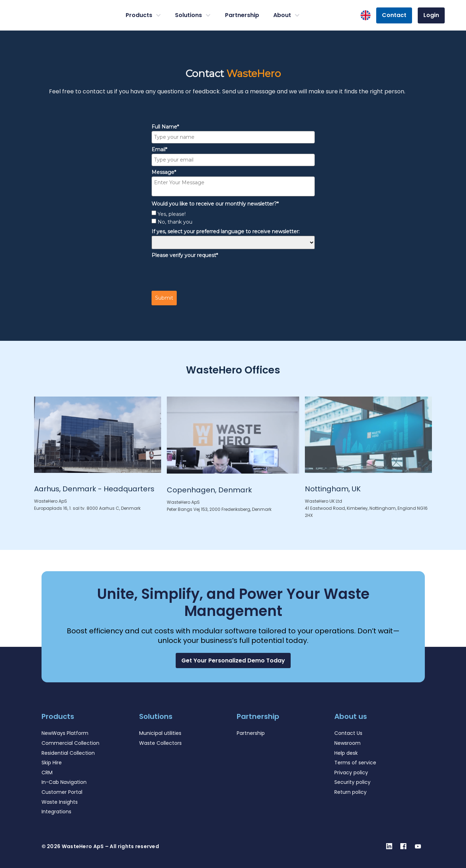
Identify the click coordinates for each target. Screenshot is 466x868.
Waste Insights (60, 802)
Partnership (242, 15)
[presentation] (205, 273)
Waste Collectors (160, 743)
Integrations (56, 812)
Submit (164, 298)
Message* (164, 172)
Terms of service (355, 763)
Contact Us (348, 733)
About (286, 15)
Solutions (193, 15)
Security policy (352, 782)
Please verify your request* (185, 255)
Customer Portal (62, 792)
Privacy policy (351, 773)
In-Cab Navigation (64, 782)
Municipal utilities (160, 733)
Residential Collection (68, 753)
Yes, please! (172, 214)
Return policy (350, 792)
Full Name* (165, 127)
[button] (233, 660)
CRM (47, 773)
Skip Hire (52, 763)
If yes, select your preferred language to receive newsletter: (226, 231)
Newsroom (347, 743)
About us (351, 716)
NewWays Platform (65, 733)
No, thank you (175, 222)
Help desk (346, 753)
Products (143, 15)
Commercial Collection (70, 743)
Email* (159, 149)
